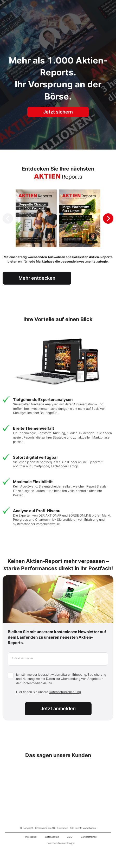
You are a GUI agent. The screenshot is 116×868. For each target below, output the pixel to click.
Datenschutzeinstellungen (61, 843)
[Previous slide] (8, 218)
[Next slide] (108, 218)
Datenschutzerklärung (65, 692)
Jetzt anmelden (58, 708)
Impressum (31, 837)
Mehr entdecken (37, 278)
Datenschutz (52, 837)
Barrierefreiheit (89, 837)
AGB (70, 837)
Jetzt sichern (58, 112)
